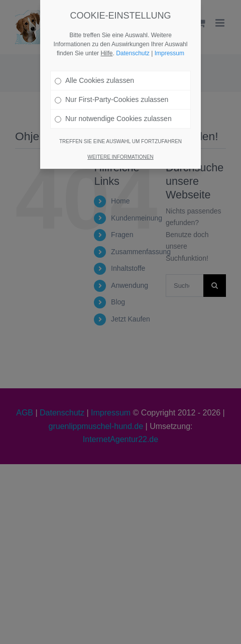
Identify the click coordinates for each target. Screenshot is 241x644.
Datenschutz (133, 46)
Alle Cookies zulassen (94, 73)
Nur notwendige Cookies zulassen (113, 111)
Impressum (169, 46)
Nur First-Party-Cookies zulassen (111, 92)
